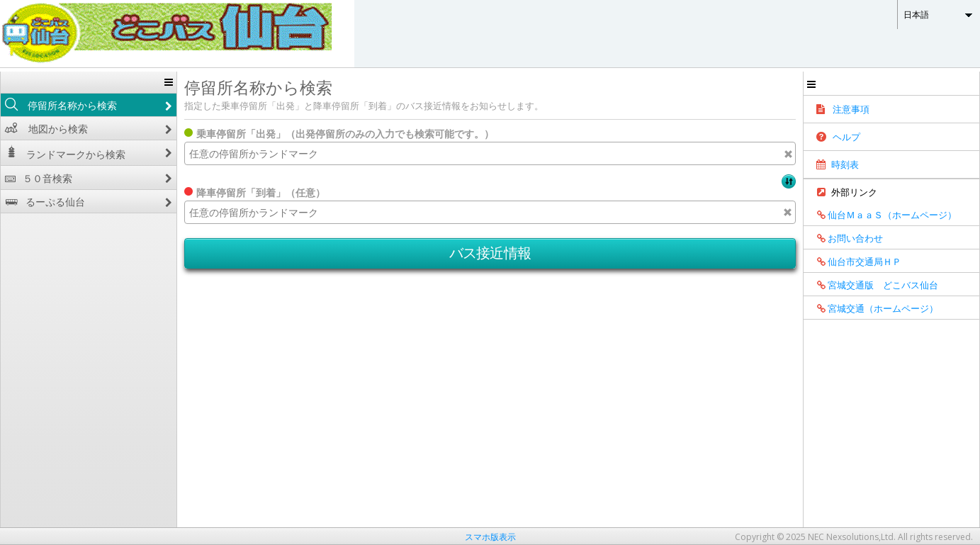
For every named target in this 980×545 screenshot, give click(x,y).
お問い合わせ (845, 238)
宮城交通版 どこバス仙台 (873, 285)
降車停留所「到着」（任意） (261, 192)
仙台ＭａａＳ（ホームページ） (882, 215)
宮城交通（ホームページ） (873, 308)
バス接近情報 (490, 253)
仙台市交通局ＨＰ (854, 262)
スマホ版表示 (490, 537)
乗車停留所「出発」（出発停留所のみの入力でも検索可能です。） (345, 134)
